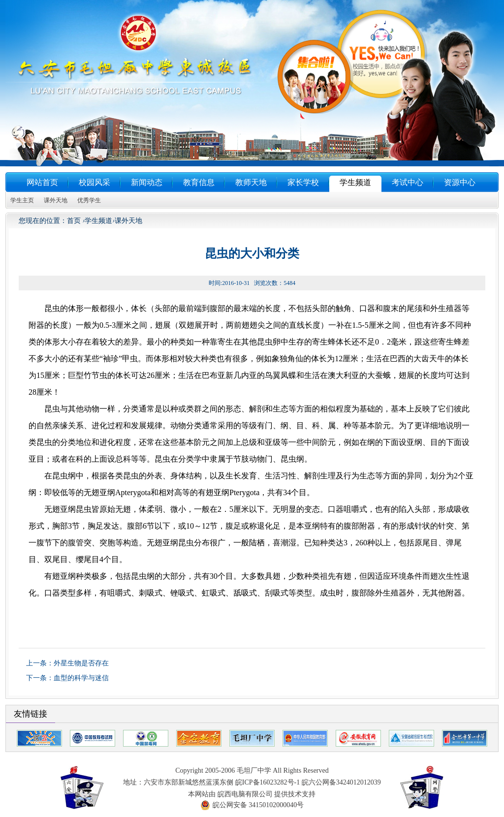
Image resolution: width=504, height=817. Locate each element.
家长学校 (303, 182)
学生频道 (355, 182)
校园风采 (94, 182)
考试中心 (408, 182)
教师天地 (251, 182)
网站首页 (42, 182)
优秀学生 (89, 200)
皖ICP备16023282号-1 (268, 782)
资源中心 (460, 182)
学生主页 (22, 200)
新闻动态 (147, 182)
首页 (74, 221)
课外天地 (56, 200)
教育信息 (199, 182)
